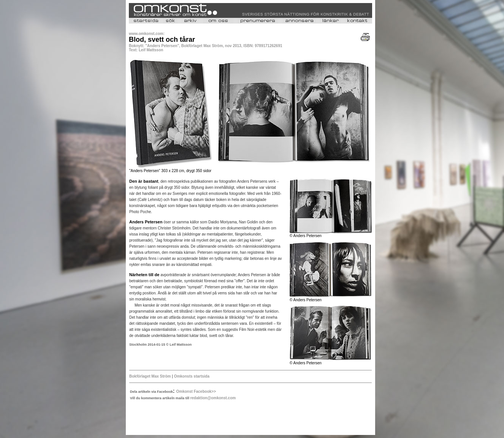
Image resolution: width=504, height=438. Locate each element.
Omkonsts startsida (192, 376)
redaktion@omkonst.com (213, 398)
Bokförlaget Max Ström (150, 376)
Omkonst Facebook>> (196, 391)
